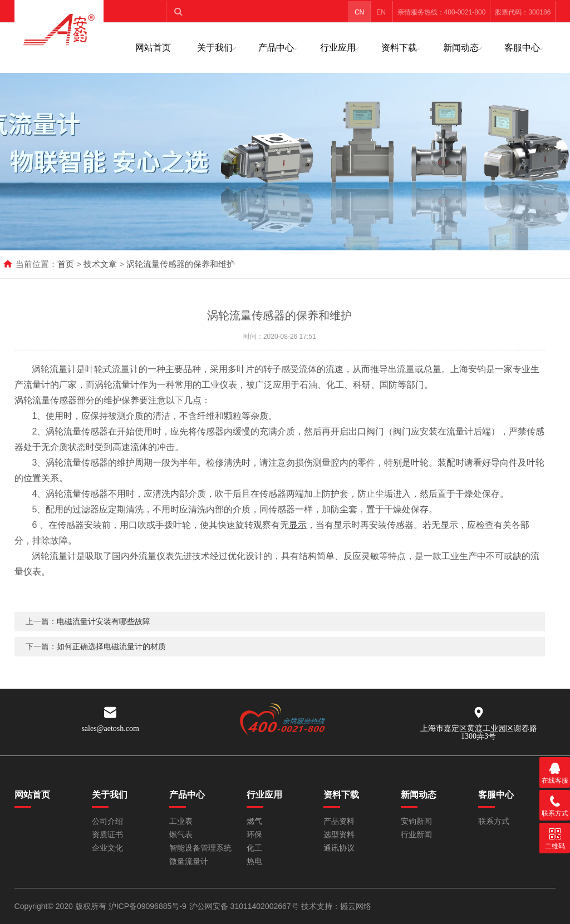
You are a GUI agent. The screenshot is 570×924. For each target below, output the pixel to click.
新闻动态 (461, 48)
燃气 (254, 821)
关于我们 (215, 48)
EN (381, 12)
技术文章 (100, 264)
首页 (66, 264)
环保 (254, 835)
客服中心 (522, 48)
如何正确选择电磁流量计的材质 (111, 659)
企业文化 (107, 848)
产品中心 (276, 48)
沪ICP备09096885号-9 (148, 906)
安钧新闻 (416, 821)
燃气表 (181, 835)
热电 (254, 861)
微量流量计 (189, 861)
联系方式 (494, 821)
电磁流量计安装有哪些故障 (104, 634)
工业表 (181, 821)
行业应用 (338, 48)
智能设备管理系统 (200, 848)
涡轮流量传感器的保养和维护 (181, 264)
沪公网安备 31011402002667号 (245, 906)
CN (359, 12)
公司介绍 (107, 821)
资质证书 (107, 835)
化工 (254, 848)
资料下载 (399, 48)
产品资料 (339, 821)
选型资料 (339, 835)
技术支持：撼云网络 (336, 906)
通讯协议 (339, 848)
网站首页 (153, 48)
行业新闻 (416, 835)
